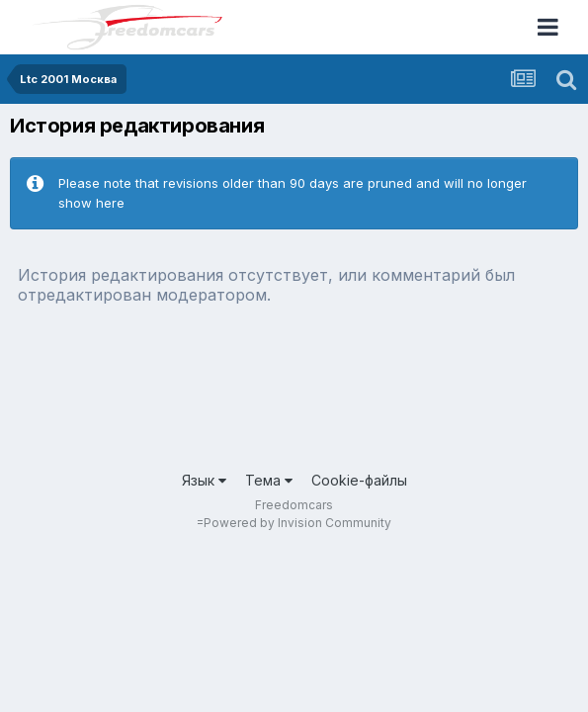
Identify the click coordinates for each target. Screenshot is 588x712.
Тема (269, 480)
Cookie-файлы (359, 480)
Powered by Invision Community (297, 523)
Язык (204, 480)
